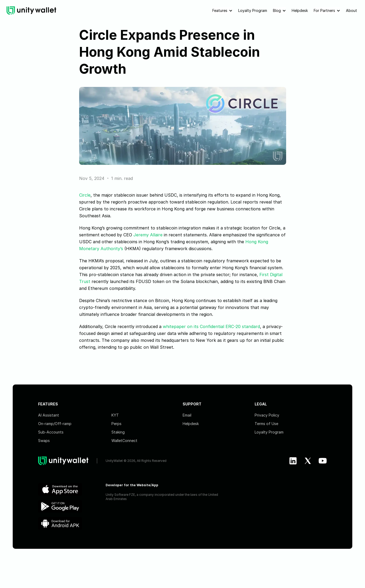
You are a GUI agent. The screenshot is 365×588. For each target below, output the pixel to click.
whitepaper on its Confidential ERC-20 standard (211, 326)
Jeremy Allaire (148, 235)
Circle (85, 195)
